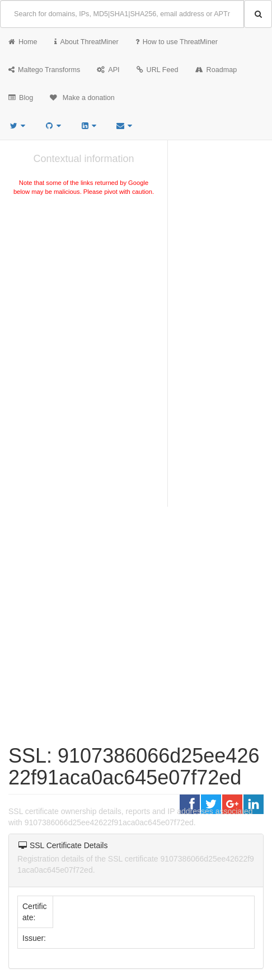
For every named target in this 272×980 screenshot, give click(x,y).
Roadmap (216, 70)
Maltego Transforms (44, 70)
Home (23, 42)
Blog (21, 98)
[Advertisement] (84, 282)
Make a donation (82, 98)
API (108, 70)
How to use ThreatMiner (177, 42)
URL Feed (158, 70)
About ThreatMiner (86, 42)
